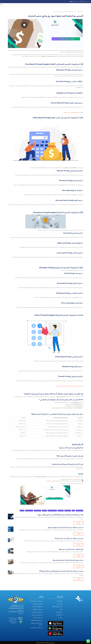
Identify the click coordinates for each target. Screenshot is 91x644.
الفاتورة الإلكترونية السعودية (38, 606)
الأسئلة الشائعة (60, 601)
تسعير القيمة (44, 510)
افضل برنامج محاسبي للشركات (37, 615)
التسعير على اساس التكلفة (52, 510)
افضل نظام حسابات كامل (38, 617)
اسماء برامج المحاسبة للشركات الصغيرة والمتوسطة (68, 560)
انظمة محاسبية (60, 604)
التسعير (73, 510)
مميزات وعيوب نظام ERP (38, 609)
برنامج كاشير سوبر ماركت (38, 604)
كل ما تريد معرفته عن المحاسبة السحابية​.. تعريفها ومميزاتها (66, 527)
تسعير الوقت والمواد (37, 510)
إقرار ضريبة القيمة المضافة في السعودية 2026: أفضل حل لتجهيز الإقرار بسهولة (60, 515)
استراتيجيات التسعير (79, 510)
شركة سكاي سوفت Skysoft (57, 606)
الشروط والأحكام (59, 615)
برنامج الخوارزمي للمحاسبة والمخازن (36, 601)
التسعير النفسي (61, 510)
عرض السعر (48, 481)
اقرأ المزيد (78, 523)
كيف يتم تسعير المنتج (29, 510)
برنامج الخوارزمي (75, 479)
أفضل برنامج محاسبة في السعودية (36, 627)
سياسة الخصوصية (59, 612)
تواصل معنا (60, 617)
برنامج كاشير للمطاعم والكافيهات (37, 620)
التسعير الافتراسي (68, 510)
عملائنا (61, 609)
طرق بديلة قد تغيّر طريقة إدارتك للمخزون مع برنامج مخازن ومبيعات (68, 386)
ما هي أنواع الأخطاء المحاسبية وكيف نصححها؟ (72, 112)
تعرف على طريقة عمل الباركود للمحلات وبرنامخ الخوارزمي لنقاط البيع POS (61, 571)
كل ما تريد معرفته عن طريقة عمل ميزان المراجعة (69, 538)
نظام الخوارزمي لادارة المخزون (37, 612)
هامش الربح (22, 510)
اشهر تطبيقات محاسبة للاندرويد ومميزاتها (71, 549)
